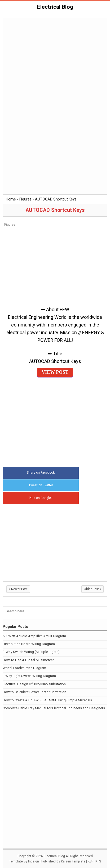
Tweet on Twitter (41, 485)
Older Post (93, 589)
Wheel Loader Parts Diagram (24, 668)
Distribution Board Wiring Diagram (29, 644)
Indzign (34, 861)
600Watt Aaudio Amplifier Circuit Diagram (34, 636)
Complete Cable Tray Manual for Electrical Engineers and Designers (54, 708)
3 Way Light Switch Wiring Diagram (29, 676)
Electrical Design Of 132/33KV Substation (34, 684)
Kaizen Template (73, 861)
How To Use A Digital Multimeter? (28, 660)
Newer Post (18, 589)
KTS (98, 861)
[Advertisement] (55, 47)
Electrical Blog (55, 7)
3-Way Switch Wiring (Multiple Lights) (31, 652)
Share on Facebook (41, 473)
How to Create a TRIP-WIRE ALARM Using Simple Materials (47, 700)
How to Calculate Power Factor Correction (34, 692)
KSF (90, 861)
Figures (10, 224)
